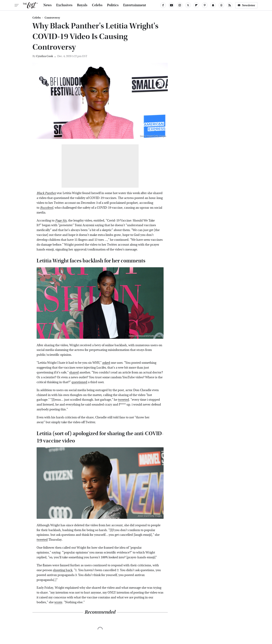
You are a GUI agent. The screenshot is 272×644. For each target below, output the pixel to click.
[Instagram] (180, 5)
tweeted (124, 400)
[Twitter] (188, 5)
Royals (82, 5)
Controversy (52, 18)
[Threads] (221, 5)
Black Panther (46, 193)
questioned (79, 382)
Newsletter (246, 5)
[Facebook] (163, 5)
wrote (58, 602)
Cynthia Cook (44, 56)
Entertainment (135, 5)
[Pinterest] (205, 5)
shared (74, 372)
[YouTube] (171, 5)
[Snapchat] (213, 5)
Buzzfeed (47, 208)
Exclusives (64, 5)
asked (106, 363)
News (48, 5)
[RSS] (230, 5)
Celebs (97, 5)
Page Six (61, 221)
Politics (113, 5)
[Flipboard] (196, 5)
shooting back (63, 570)
